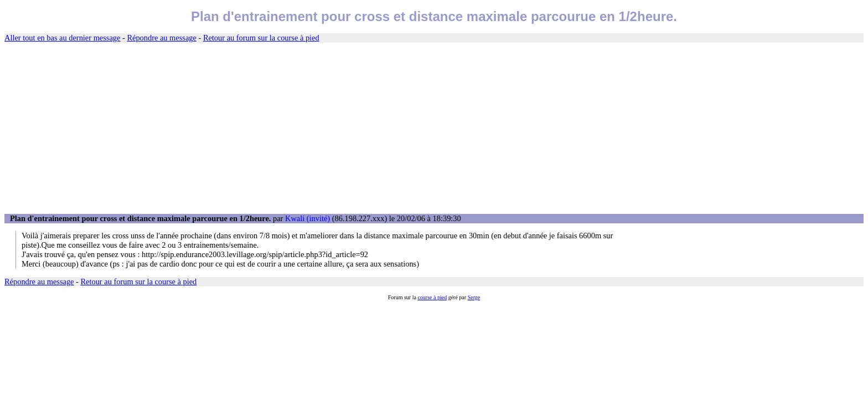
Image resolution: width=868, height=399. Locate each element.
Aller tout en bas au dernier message (62, 38)
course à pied (432, 297)
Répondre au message (161, 38)
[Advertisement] (434, 129)
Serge (474, 297)
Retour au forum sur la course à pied (261, 38)
